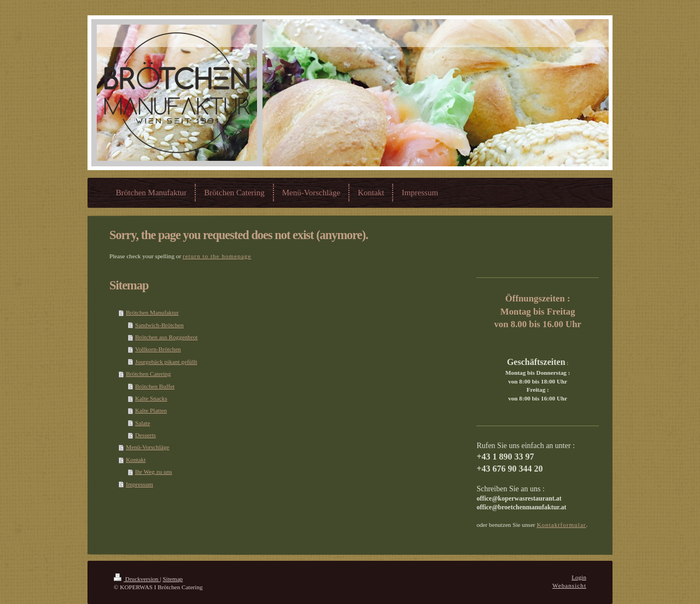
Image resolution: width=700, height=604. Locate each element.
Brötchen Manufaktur (152, 312)
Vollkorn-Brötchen (158, 349)
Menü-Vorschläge (147, 447)
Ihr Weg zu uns (154, 472)
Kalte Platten (151, 410)
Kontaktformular (561, 525)
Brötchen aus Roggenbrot (166, 337)
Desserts (145, 435)
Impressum (139, 484)
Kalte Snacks (151, 398)
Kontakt (136, 460)
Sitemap (173, 579)
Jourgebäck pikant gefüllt (166, 362)
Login (579, 577)
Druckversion (137, 579)
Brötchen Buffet (155, 386)
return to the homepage (217, 256)
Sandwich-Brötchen (159, 325)
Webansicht (569, 585)
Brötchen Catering (148, 374)
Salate (142, 423)
